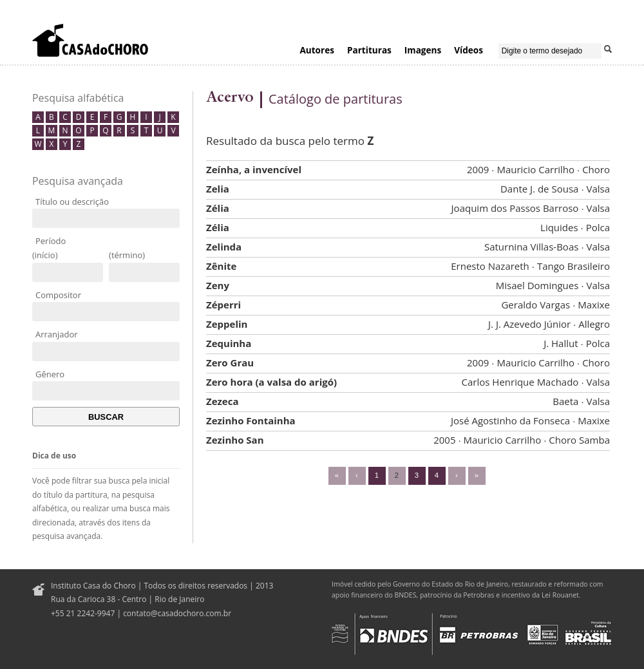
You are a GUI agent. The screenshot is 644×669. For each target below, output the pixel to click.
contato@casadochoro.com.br (177, 613)
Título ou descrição (72, 202)
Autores (317, 50)
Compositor (58, 295)
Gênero (50, 374)
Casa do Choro (90, 40)
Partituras (369, 50)
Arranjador (57, 334)
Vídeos (469, 50)
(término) (127, 255)
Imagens (423, 50)
